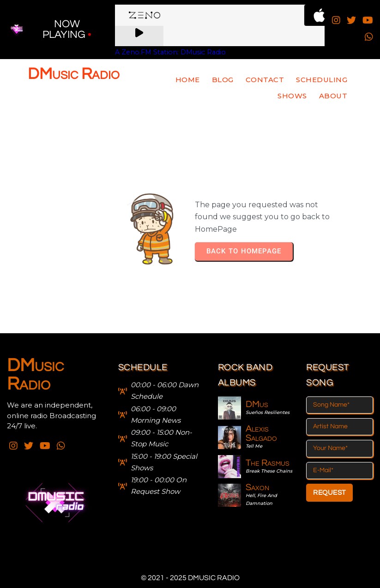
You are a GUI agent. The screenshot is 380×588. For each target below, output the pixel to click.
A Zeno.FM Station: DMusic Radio (170, 52)
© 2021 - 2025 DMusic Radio (190, 578)
